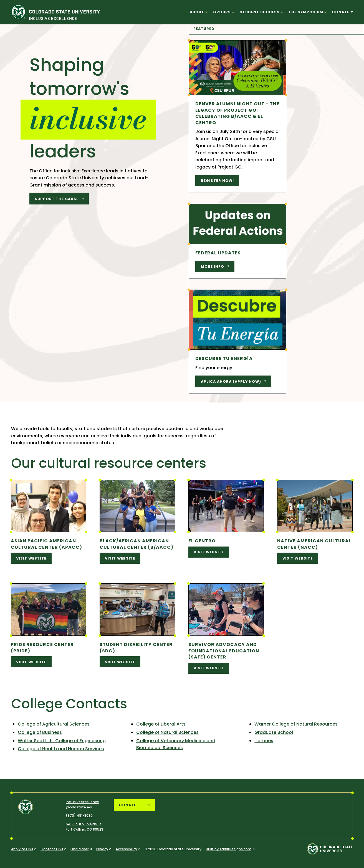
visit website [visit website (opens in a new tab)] (31, 558)
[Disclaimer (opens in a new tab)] (81, 849)
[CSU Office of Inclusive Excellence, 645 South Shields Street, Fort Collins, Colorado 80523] (84, 827)
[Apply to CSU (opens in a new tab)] (24, 849)
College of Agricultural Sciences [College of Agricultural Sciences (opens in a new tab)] (54, 724)
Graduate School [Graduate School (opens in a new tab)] (274, 732)
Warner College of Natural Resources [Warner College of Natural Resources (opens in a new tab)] (296, 724)
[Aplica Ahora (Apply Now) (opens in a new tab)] (233, 381)
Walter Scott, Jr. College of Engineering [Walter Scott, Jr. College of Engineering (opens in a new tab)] (62, 741)
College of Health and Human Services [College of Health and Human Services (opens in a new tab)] (61, 749)
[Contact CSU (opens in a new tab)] (53, 849)
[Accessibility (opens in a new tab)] (128, 849)
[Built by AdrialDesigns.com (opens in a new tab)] (230, 849)
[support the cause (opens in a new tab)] (59, 199)
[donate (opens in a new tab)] (341, 12)
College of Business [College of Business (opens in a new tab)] (40, 732)
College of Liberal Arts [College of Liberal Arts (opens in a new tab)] (161, 724)
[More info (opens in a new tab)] (215, 267)
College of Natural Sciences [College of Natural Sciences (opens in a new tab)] (167, 732)
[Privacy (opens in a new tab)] (104, 849)
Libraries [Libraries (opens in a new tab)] (264, 741)
